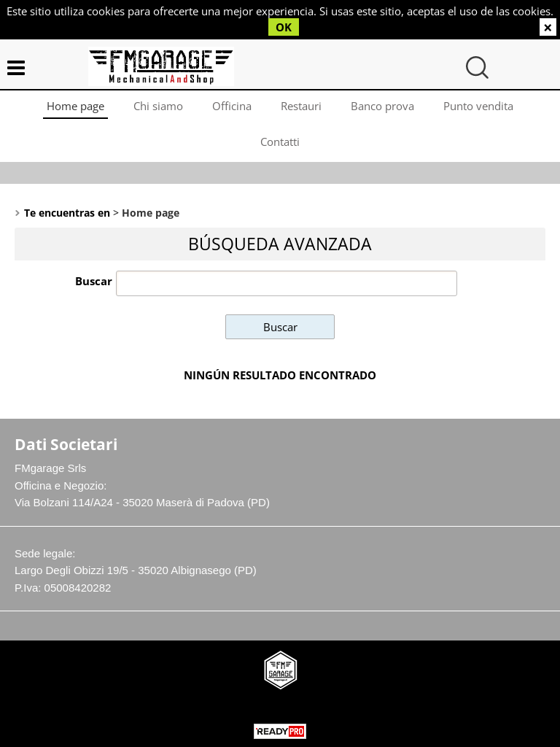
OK (284, 27)
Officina (232, 106)
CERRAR (548, 27)
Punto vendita (478, 106)
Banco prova (382, 106)
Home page (75, 106)
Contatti (280, 142)
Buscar (94, 281)
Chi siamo (158, 106)
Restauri (301, 106)
